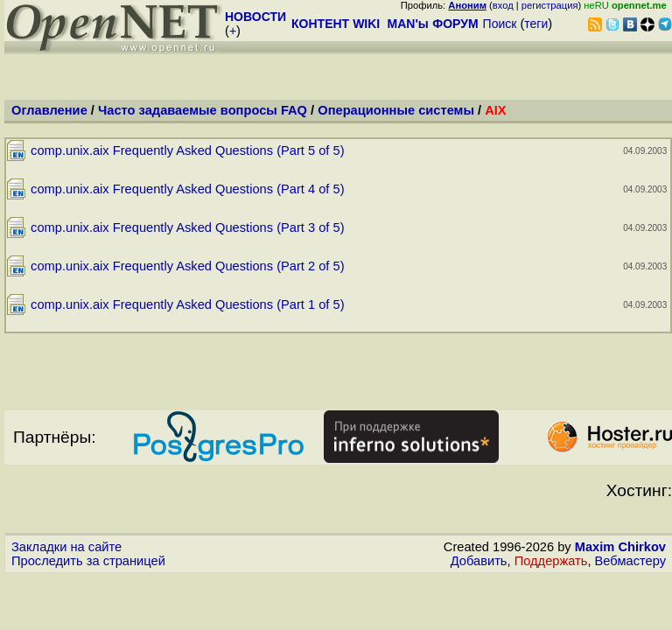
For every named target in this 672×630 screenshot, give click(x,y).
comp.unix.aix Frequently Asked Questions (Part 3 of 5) (187, 227)
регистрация (550, 5)
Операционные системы (396, 110)
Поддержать (551, 561)
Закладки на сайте (66, 547)
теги (536, 24)
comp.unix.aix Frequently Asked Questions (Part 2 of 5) (187, 266)
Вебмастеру (630, 561)
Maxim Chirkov (620, 547)
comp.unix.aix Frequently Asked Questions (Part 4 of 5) (187, 189)
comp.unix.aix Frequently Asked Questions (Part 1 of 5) (187, 304)
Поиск (500, 24)
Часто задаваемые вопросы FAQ (203, 110)
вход (503, 5)
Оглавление (49, 110)
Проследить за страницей (88, 561)
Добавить (479, 561)
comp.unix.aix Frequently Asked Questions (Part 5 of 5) (187, 150)
